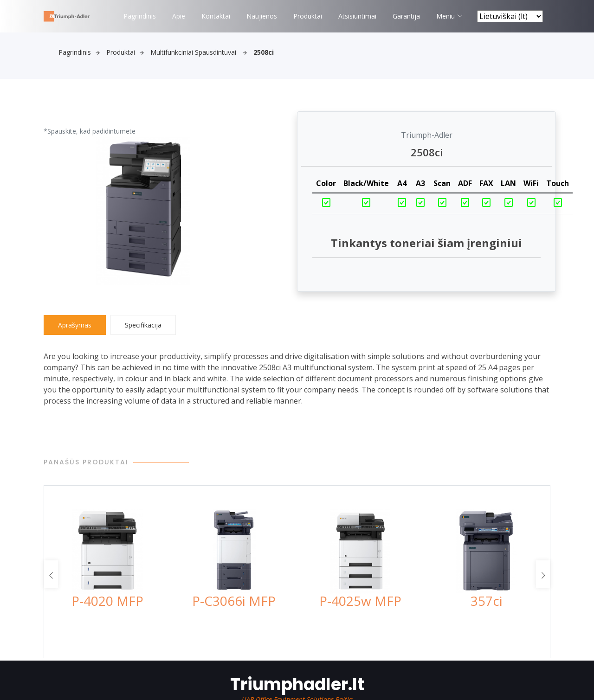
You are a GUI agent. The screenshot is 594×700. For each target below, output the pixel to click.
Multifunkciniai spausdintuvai (199, 52)
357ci (487, 601)
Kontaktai (216, 16)
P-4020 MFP (107, 601)
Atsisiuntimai (357, 16)
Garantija (406, 16)
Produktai (308, 16)
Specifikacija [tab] (143, 325)
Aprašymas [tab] (75, 325)
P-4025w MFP (360, 601)
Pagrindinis (140, 16)
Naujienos (262, 16)
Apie (179, 16)
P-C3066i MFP (234, 601)
